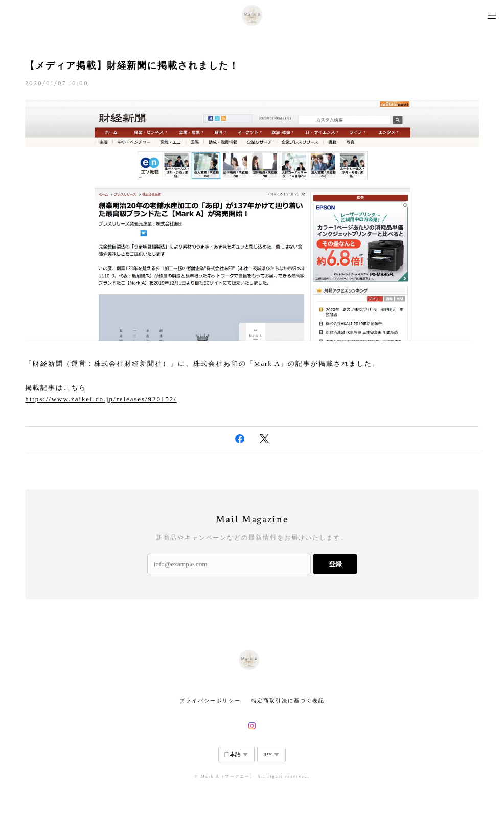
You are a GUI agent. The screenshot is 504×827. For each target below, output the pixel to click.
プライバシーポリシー (210, 700)
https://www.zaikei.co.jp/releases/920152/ (101, 399)
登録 (335, 564)
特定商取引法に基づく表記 (288, 700)
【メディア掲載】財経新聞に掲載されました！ (132, 65)
